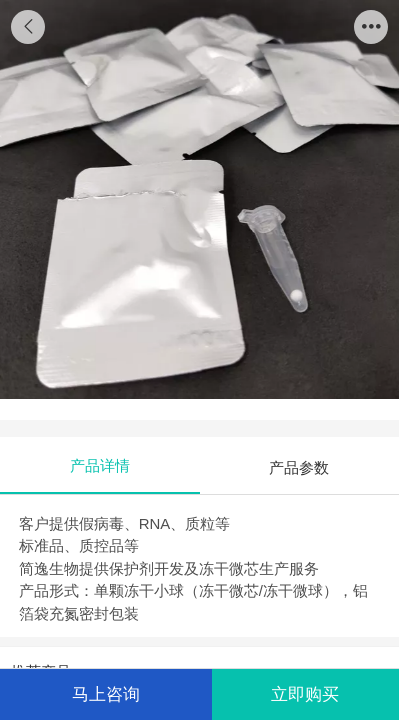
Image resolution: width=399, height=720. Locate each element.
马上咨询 (106, 694)
